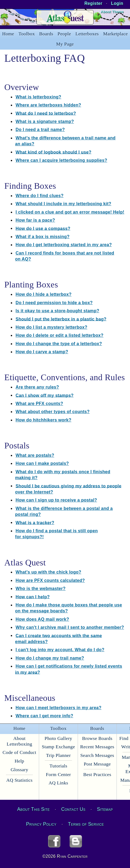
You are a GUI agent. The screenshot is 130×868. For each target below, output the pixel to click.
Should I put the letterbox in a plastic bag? (61, 319)
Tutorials (59, 766)
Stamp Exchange (58, 747)
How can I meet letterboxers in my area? (59, 708)
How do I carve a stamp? (42, 352)
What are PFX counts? (39, 404)
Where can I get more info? (45, 716)
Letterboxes (87, 34)
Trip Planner (59, 755)
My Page (65, 44)
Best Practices (97, 774)
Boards (46, 34)
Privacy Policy (41, 824)
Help (19, 761)
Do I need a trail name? (40, 130)
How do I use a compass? (43, 228)
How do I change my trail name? (50, 658)
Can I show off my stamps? (45, 395)
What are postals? (35, 455)
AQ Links (58, 783)
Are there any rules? (37, 387)
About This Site (33, 809)
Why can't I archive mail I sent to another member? (70, 627)
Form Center (58, 774)
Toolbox (27, 34)
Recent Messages (97, 747)
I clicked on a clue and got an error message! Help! (70, 212)
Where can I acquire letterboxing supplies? (61, 160)
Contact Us (73, 809)
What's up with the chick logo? (49, 572)
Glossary (19, 770)
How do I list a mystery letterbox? (52, 327)
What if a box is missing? (43, 237)
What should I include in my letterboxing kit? (64, 204)
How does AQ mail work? (42, 619)
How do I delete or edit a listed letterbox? (60, 335)
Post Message (97, 764)
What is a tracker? (35, 522)
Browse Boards (97, 738)
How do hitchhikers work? (44, 420)
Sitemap (105, 809)
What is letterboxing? (38, 97)
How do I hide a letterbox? (44, 294)
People (64, 34)
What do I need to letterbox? (46, 113)
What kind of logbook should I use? (54, 152)
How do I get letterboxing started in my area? (64, 245)
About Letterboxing (20, 741)
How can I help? (33, 597)
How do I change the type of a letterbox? (59, 344)
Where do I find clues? (40, 196)
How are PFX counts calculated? (50, 580)
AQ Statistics (19, 780)
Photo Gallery (58, 738)
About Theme (112, 12)
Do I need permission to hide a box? (54, 303)
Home (8, 34)
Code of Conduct (19, 752)
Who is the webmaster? (41, 589)
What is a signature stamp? (45, 121)
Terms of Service (86, 824)
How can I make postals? (42, 463)
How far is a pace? (35, 220)
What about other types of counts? (53, 412)
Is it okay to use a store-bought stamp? (57, 311)
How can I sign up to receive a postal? (56, 500)
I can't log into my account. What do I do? (60, 650)
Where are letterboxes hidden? (48, 105)
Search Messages (97, 755)
